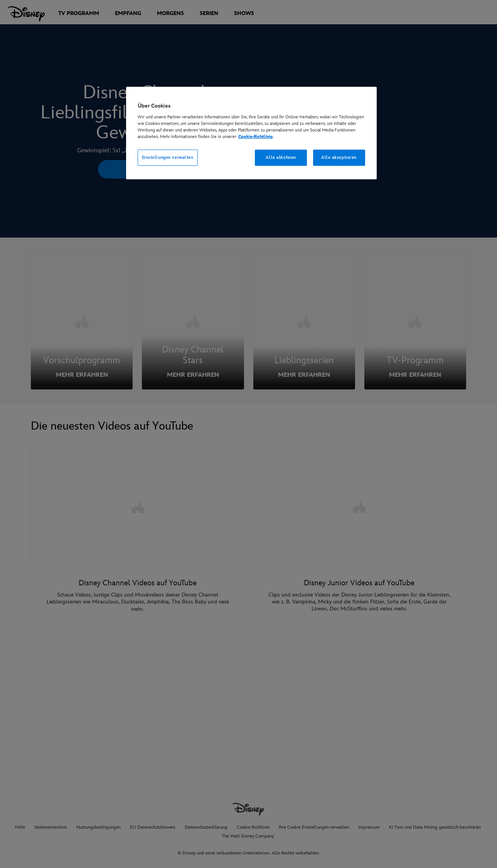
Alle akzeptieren (339, 158)
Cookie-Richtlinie (255, 137)
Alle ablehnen (281, 158)
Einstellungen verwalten (168, 158)
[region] (251, 133)
